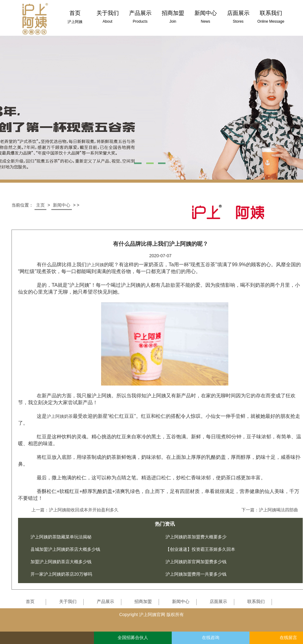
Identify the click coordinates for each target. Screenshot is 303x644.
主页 (40, 205)
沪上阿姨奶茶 (60, 416)
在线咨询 (211, 638)
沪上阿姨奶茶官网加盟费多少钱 (196, 562)
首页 (30, 601)
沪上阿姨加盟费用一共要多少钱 (196, 574)
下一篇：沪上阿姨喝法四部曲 (270, 510)
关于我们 (68, 601)
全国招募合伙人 (133, 638)
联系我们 (256, 601)
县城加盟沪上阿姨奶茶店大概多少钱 (65, 549)
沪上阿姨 (95, 265)
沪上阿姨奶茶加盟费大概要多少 (196, 537)
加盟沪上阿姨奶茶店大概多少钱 (61, 562)
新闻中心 (62, 205)
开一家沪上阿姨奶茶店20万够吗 (61, 574)
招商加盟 (143, 601)
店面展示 (218, 601)
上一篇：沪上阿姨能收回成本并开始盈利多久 (75, 510)
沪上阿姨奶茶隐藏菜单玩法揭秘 (61, 537)
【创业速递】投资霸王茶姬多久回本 (200, 549)
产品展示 (105, 601)
